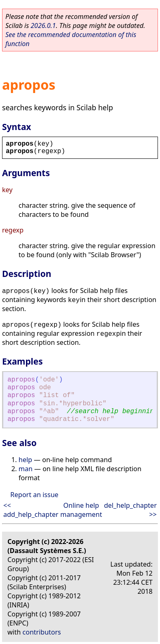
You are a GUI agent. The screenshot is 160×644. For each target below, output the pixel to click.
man (26, 469)
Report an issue (34, 495)
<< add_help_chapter (31, 510)
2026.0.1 (43, 26)
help (25, 460)
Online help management (81, 510)
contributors (42, 632)
